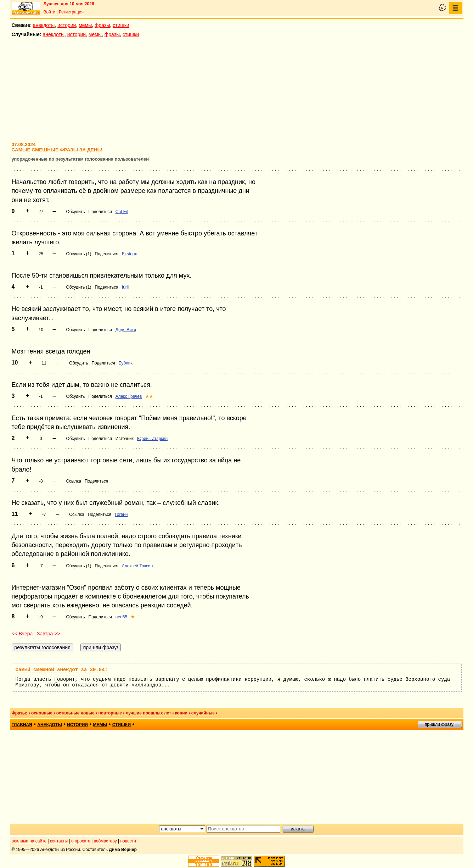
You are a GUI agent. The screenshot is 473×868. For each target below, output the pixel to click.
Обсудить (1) (78, 254)
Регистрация (71, 12)
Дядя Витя (126, 330)
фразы (102, 25)
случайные (203, 713)
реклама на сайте (29, 841)
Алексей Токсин (137, 566)
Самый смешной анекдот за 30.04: (62, 670)
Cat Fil (122, 212)
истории (67, 25)
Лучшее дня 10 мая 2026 (69, 4)
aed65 (121, 617)
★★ (149, 396)
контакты (59, 841)
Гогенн (121, 514)
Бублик (126, 363)
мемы (85, 25)
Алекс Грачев (129, 396)
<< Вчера (22, 634)
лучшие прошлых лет (148, 713)
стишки (121, 25)
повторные (110, 713)
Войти (50, 12)
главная (22, 725)
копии (181, 713)
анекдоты (44, 25)
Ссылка (73, 481)
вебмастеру (105, 841)
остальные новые (75, 713)
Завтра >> (49, 634)
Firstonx (129, 254)
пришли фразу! (440, 724)
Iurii (125, 287)
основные (42, 713)
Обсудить (75, 212)
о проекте (81, 841)
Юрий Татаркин (152, 439)
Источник (125, 439)
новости (128, 841)
